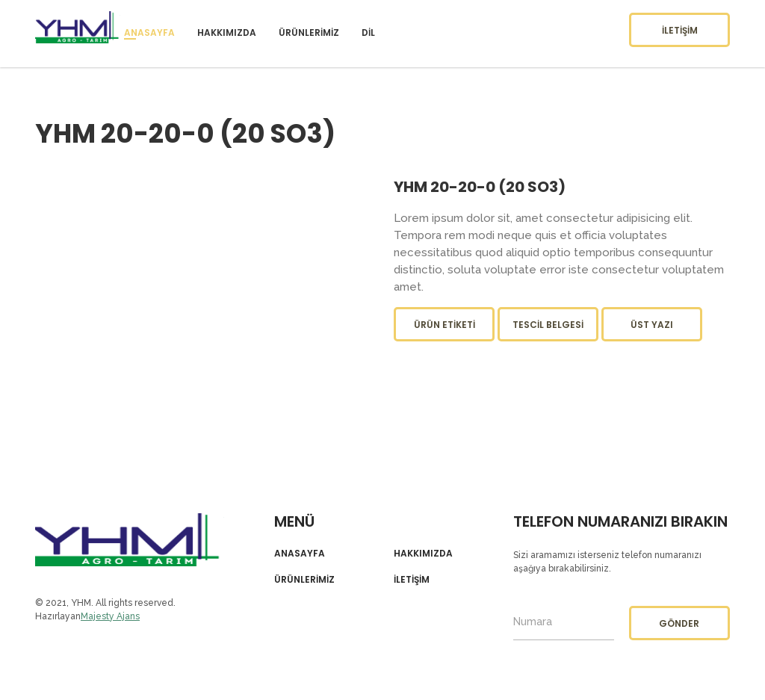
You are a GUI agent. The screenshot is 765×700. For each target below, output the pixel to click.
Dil (368, 32)
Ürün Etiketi (445, 325)
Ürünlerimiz (309, 32)
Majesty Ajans (110, 616)
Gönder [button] (679, 623)
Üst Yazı (652, 325)
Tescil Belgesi (548, 325)
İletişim (680, 30)
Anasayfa (149, 32)
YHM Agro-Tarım (130, 540)
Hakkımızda (227, 32)
